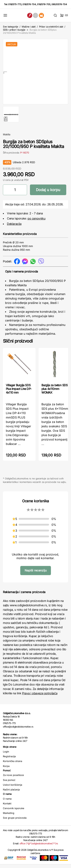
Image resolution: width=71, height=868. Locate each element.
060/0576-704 (59, 4)
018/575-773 (15, 4)
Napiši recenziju (36, 574)
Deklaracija (14, 227)
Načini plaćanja (11, 793)
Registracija (9, 760)
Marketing (9, 817)
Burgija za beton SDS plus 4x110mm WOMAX (55, 392)
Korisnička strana (13, 765)
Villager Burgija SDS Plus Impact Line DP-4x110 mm (19, 392)
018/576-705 (44, 4)
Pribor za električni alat (51, 27)
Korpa (6, 770)
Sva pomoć (9, 784)
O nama (7, 802)
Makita (7, 138)
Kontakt (7, 807)
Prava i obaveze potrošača (40, 697)
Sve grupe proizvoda (15, 821)
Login (6, 755)
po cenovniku (36, 222)
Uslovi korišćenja (13, 788)
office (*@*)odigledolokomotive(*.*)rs (39, 847)
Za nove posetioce (13, 779)
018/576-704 (29, 4)
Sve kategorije (10, 27)
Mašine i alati (29, 27)
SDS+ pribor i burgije (14, 30)
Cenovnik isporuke (14, 812)
